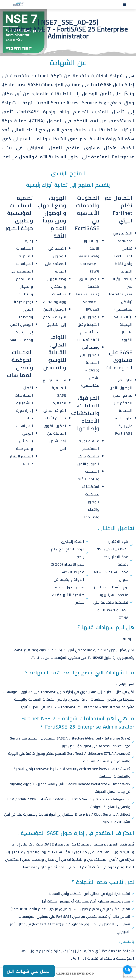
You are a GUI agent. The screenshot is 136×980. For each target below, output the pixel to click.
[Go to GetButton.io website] (127, 976)
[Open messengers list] (127, 970)
